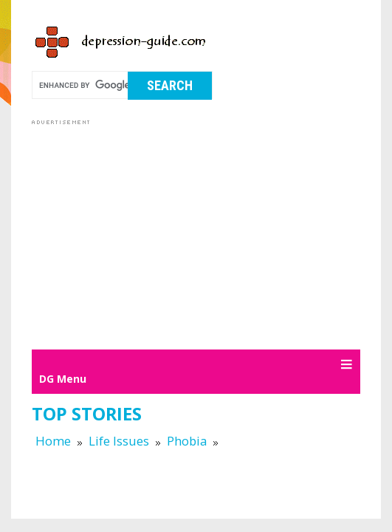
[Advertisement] (212, 232)
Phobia (187, 441)
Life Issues (119, 441)
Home (53, 441)
